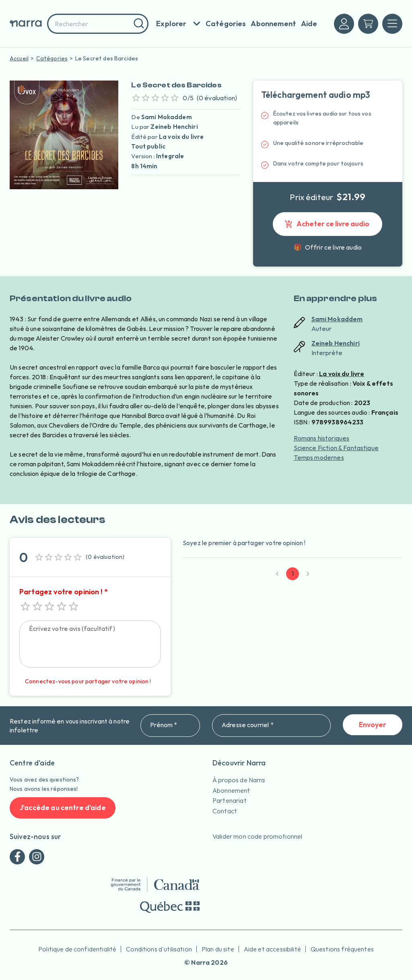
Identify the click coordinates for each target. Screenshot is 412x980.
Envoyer (373, 725)
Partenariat (230, 800)
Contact (225, 811)
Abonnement (231, 790)
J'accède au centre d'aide (63, 808)
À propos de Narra (239, 780)
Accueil (19, 58)
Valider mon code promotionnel (257, 836)
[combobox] (98, 24)
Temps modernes (319, 457)
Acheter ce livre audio (328, 224)
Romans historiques (322, 438)
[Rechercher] (138, 24)
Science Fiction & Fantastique (336, 448)
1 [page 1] (293, 574)
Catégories (52, 58)
